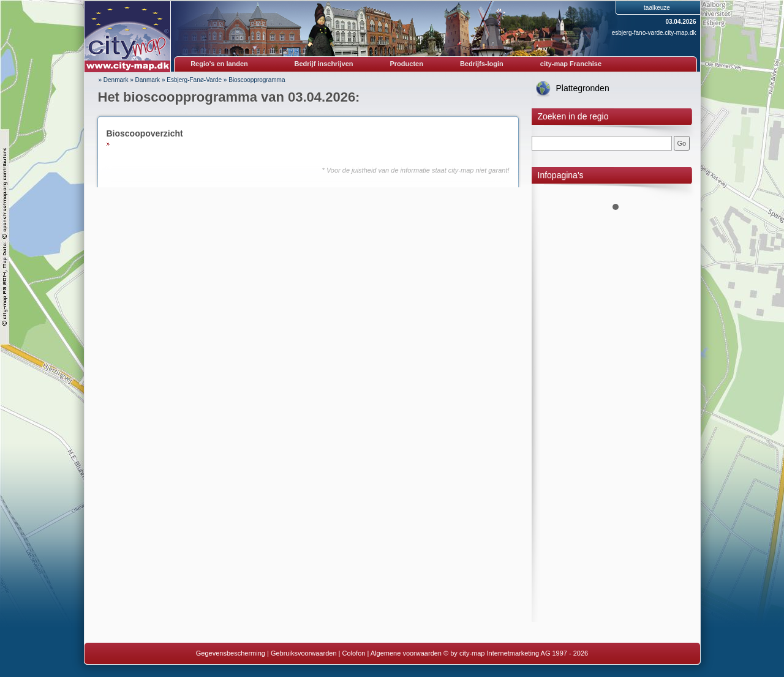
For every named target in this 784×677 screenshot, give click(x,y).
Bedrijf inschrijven (324, 64)
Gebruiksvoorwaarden (304, 653)
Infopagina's (561, 175)
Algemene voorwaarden (406, 653)
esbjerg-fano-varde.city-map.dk (654, 33)
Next (684, 190)
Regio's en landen (219, 64)
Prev (548, 190)
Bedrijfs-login (482, 64)
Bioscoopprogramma (257, 80)
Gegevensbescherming (231, 653)
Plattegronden (583, 88)
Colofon (354, 653)
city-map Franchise (571, 64)
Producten (406, 64)
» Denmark (114, 80)
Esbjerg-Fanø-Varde (194, 80)
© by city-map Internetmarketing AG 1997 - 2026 (516, 653)
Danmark (148, 80)
